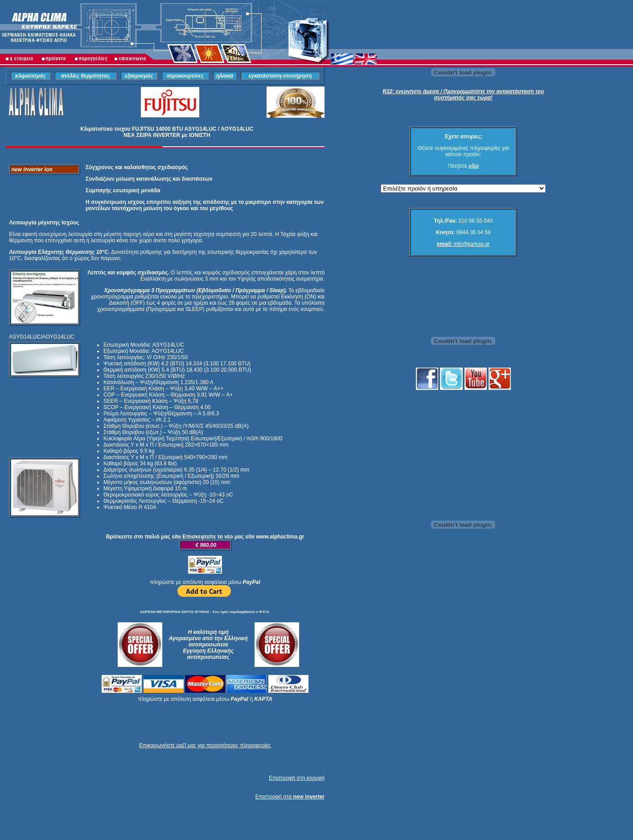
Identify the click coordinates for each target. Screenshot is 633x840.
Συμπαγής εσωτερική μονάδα (123, 190)
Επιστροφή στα (290, 797)
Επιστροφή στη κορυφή (297, 778)
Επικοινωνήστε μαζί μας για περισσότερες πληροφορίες (205, 745)
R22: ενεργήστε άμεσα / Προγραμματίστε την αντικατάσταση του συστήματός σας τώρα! (463, 95)
